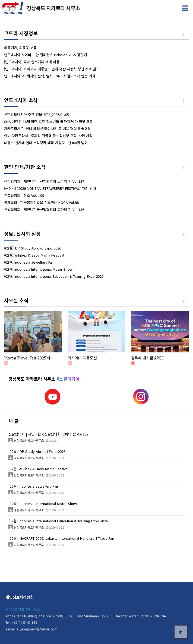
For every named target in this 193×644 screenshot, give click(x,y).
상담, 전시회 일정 (22, 233)
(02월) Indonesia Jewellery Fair (29, 262)
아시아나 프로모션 (82, 358)
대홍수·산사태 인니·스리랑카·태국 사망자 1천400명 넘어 (46, 143)
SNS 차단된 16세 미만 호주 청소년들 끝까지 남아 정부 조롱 (48, 121)
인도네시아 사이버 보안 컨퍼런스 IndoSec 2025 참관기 (45, 55)
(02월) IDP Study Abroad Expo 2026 (33, 248)
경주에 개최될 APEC (147, 358)
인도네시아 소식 (21, 100)
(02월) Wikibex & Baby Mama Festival (34, 255)
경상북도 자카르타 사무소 (23, 609)
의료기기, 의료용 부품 (20, 48)
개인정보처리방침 (20, 597)
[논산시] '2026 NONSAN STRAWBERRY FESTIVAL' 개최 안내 (50, 188)
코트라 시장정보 (21, 33)
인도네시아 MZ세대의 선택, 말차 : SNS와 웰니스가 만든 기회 (50, 76)
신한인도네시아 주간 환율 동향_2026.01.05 (37, 114)
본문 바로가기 (0, 0)
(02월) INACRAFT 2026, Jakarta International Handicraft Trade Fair (61, 538)
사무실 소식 (16, 300)
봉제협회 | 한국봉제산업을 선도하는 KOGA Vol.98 (41, 202)
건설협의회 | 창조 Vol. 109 (24, 195)
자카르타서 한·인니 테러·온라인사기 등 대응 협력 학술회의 (48, 129)
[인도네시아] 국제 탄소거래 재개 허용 (32, 62)
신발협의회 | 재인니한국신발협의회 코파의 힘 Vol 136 (44, 209)
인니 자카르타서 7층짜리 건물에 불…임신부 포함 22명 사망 (48, 136)
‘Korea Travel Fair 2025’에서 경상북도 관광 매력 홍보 (33, 358)
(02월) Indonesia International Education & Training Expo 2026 (54, 276)
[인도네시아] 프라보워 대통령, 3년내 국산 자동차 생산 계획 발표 (52, 69)
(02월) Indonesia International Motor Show (38, 269)
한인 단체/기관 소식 (25, 167)
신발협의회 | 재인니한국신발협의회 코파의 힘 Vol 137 (44, 181)
